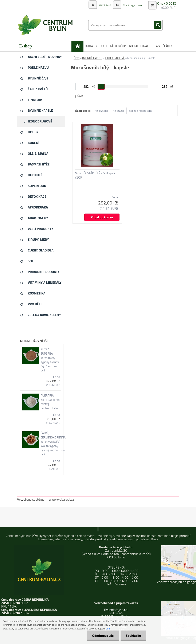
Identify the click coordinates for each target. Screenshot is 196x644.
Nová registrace (132, 5)
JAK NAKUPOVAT (139, 46)
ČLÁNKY (167, 46)
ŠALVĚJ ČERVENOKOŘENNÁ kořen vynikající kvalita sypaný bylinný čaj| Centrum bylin (53, 444)
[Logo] (46, 25)
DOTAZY (155, 46)
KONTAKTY (91, 46)
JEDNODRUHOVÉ (115, 58)
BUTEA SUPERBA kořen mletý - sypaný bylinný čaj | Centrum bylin (50, 360)
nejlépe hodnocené (141, 111)
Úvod (77, 58)
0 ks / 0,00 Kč (167, 3)
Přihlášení (105, 5)
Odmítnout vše (103, 636)
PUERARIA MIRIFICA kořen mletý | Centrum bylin (50, 402)
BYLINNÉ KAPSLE (92, 58)
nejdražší (118, 111)
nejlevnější (101, 111)
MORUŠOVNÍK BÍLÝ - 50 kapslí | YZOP (96, 175)
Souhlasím (133, 636)
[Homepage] (78, 46)
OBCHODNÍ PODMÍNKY (113, 46)
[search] (158, 25)
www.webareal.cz (61, 499)
